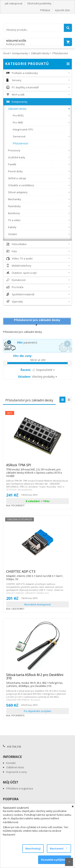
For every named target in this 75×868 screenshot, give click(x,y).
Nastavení (58, 848)
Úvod (6, 53)
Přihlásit (45, 10)
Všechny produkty (37, 377)
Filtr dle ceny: (23, 356)
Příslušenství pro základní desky (37, 320)
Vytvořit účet (62, 10)
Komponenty (20, 53)
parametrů (27, 342)
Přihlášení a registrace (20, 788)
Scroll (69, 862)
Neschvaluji (33, 848)
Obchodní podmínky (39, 3)
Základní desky (40, 53)
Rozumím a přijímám (55, 860)
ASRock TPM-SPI (37, 467)
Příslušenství (60, 53)
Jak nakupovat (14, 3)
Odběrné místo (15, 767)
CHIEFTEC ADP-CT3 (37, 573)
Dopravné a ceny (17, 772)
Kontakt (11, 763)
